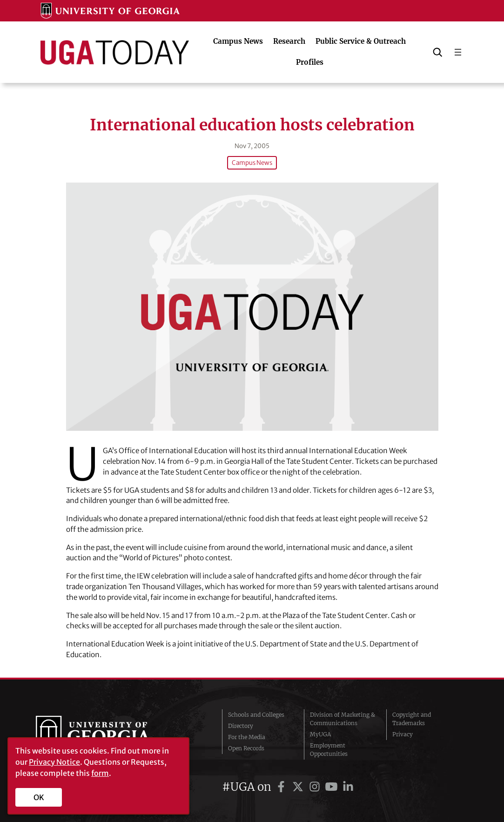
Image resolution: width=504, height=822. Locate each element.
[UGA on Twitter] (299, 787)
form (100, 773)
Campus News (252, 163)
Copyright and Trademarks (412, 719)
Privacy (403, 734)
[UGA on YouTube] (333, 787)
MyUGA (320, 734)
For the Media (247, 737)
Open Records (246, 748)
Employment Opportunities (329, 750)
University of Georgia (106, 734)
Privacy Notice (54, 762)
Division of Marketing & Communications (343, 719)
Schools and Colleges (256, 715)
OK (39, 797)
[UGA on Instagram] (316, 787)
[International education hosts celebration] (252, 307)
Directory (241, 726)
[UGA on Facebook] (282, 787)
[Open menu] (458, 52)
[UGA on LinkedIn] (348, 787)
